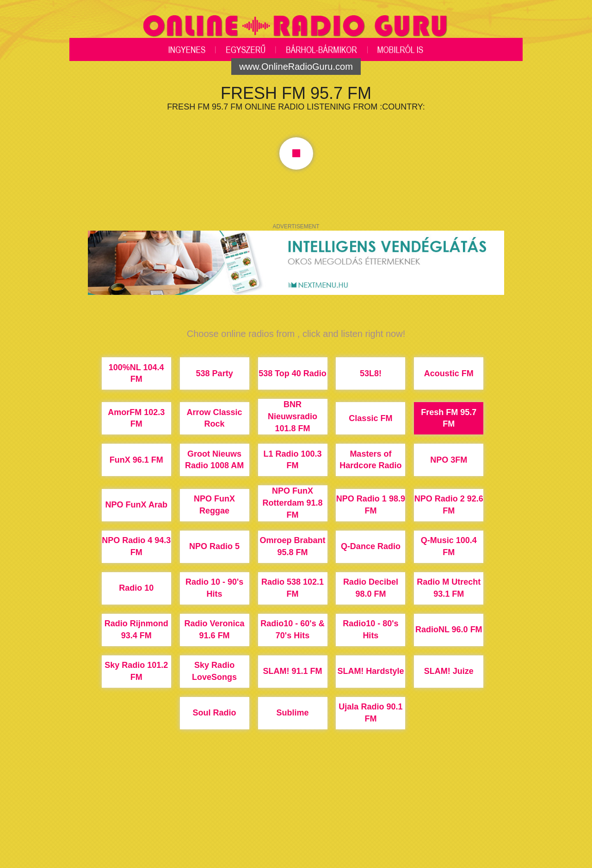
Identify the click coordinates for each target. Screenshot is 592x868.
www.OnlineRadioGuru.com (296, 67)
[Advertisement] (296, 833)
